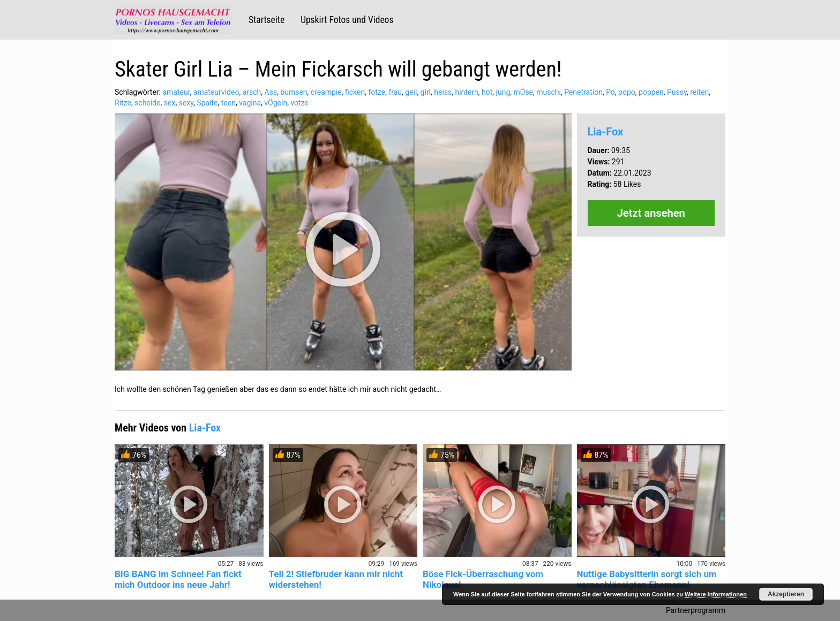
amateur (176, 92)
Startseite (267, 20)
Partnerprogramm (696, 610)
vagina (250, 103)
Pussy (677, 92)
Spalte (207, 103)
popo (627, 92)
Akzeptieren (786, 594)
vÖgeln (276, 103)
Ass (271, 92)
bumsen (294, 92)
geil (411, 92)
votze (299, 103)
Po (610, 92)
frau (395, 92)
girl (426, 92)
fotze (377, 92)
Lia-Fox (606, 132)
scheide (147, 103)
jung (503, 92)
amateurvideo (216, 92)
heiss (443, 92)
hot (487, 92)
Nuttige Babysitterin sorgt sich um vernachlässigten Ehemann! (647, 579)
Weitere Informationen (716, 594)
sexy (186, 103)
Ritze (123, 103)
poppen (651, 92)
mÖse (523, 92)
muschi (549, 92)
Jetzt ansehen (651, 213)
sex (170, 103)
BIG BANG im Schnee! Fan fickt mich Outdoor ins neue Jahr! (178, 579)
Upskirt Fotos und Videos (347, 20)
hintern (467, 92)
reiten (699, 92)
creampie (326, 92)
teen (228, 103)
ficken (355, 92)
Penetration (583, 92)
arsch (252, 92)
